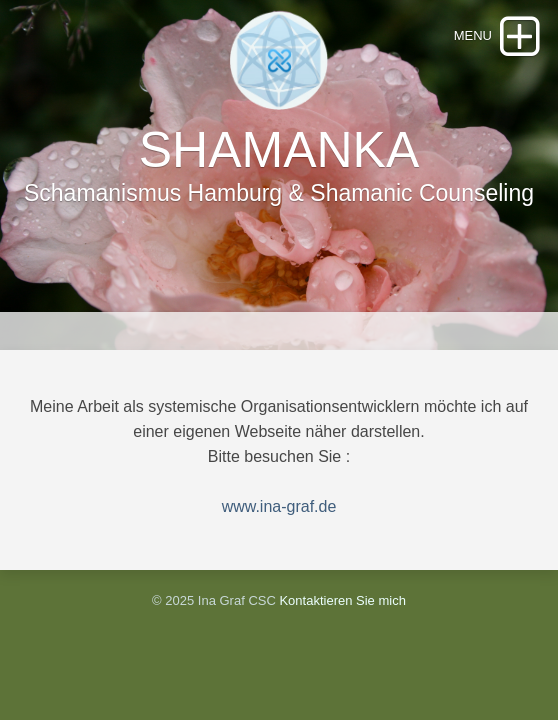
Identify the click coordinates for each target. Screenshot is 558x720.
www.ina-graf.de (279, 506)
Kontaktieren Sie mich (342, 600)
